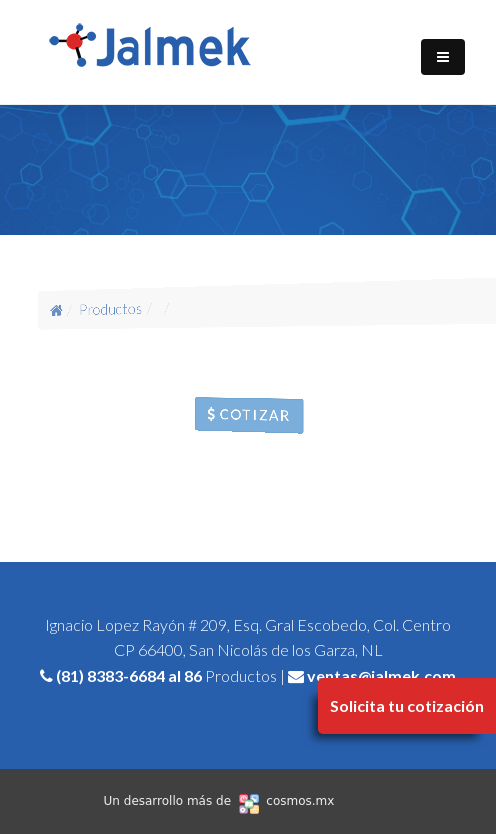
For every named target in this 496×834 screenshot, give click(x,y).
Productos (110, 308)
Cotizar (248, 414)
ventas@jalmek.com (381, 675)
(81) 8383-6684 (110, 675)
